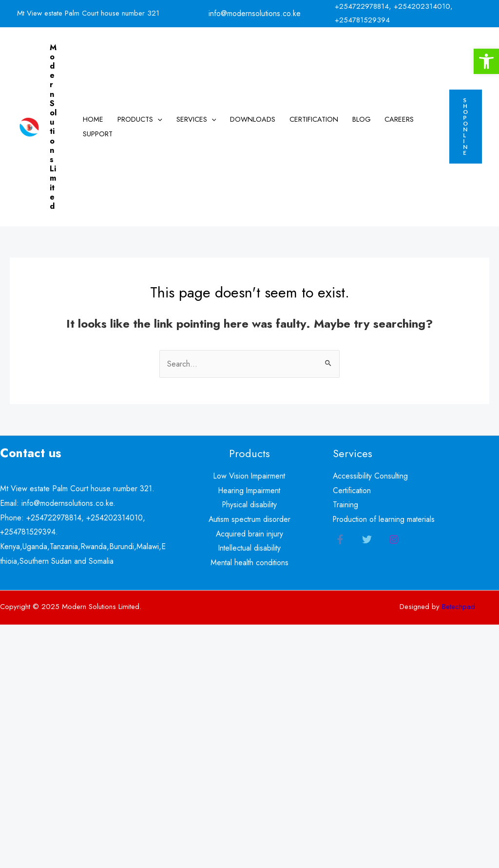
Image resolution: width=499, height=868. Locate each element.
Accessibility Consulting (371, 476)
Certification (314, 119)
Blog (362, 119)
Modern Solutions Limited (53, 127)
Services (196, 119)
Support (98, 134)
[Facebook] (340, 539)
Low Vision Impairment (249, 476)
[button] (486, 61)
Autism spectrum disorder (249, 519)
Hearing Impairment (249, 490)
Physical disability (249, 505)
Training (345, 505)
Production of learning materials (385, 519)
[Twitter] (367, 539)
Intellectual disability (249, 548)
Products (140, 119)
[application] (158, 119)
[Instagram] (394, 539)
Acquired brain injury (249, 534)
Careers (399, 119)
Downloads (253, 119)
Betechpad (459, 607)
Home (93, 119)
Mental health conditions (249, 563)
